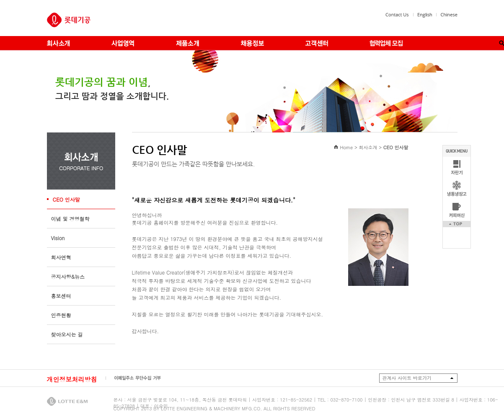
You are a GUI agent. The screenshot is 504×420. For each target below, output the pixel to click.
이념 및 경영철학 (70, 219)
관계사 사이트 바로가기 (407, 378)
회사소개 (368, 147)
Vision (58, 238)
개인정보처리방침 (72, 379)
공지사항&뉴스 (68, 276)
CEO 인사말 (66, 199)
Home (346, 147)
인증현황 (61, 315)
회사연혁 (61, 257)
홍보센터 (61, 296)
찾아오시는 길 (67, 334)
